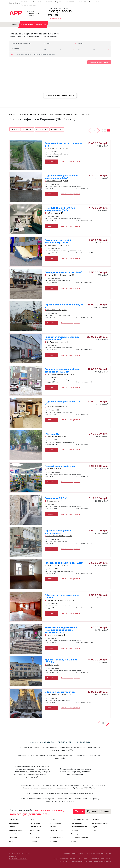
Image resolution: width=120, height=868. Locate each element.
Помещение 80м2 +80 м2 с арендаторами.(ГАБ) (60, 209)
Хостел (53, 819)
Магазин (54, 827)
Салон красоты (77, 834)
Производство (77, 823)
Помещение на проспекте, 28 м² (63, 272)
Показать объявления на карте (60, 96)
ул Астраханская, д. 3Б (55, 436)
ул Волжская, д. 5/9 (54, 469)
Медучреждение (57, 830)
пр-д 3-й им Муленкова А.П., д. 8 (59, 374)
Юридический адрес (100, 823)
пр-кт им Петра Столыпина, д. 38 (60, 275)
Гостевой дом (35, 838)
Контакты (13, 856)
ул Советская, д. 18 (54, 213)
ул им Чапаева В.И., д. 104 (56, 181)
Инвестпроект (56, 823)
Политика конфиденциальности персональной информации (87, 853)
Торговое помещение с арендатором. (58, 532)
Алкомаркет (14, 819)
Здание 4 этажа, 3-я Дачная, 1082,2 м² (61, 661)
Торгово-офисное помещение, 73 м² (64, 306)
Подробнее (51, 162)
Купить (80, 43)
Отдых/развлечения (79, 827)
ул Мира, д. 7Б (52, 665)
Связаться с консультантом (71, 162)
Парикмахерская (57, 838)
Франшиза (82, 2)
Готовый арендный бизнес (60, 466)
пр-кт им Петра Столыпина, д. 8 (59, 695)
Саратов (17, 3)
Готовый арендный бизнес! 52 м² (64, 563)
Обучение (59, 2)
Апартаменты (14, 823)
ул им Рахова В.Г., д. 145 (56, 310)
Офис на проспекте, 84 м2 (60, 692)
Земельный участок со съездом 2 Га (63, 145)
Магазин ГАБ (25, 2)
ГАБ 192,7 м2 (52, 434)
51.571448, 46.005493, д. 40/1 (58, 536)
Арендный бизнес (16, 830)
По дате (14, 129)
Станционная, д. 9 (53, 501)
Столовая (95, 819)
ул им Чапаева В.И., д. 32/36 (57, 245)
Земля (94, 830)
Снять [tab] (79, 811)
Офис (53, 834)
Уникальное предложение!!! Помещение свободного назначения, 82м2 (61, 630)
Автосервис (14, 838)
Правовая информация (18, 859)
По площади (27, 129)
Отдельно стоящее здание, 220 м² (63, 403)
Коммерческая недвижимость (21, 43)
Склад (73, 841)
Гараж (32, 834)
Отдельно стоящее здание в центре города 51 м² (61, 177)
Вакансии (48, 2)
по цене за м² (56, 129)
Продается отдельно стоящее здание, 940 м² (62, 338)
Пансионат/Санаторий (80, 838)
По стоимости (41, 129)
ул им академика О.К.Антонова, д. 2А (61, 407)
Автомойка (14, 834)
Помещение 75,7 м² (56, 498)
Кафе (32, 819)
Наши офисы (70, 2)
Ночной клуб (35, 823)
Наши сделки (94, 2)
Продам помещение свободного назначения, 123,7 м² (63, 371)
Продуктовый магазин (80, 819)
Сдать (105, 811)
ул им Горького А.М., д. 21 (56, 566)
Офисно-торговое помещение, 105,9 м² (62, 596)
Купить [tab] (92, 811)
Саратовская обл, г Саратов (58, 148)
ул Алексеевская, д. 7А (56, 635)
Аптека (12, 827)
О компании (37, 2)
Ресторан (75, 830)
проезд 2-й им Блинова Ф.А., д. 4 (59, 600)
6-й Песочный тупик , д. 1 (56, 342)
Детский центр (35, 827)
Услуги (94, 827)
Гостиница (34, 841)
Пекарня (54, 841)
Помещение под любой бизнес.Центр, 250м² (58, 241)
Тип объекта (15, 49)
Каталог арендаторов (29, 5)
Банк (11, 841)
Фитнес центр (35, 830)
